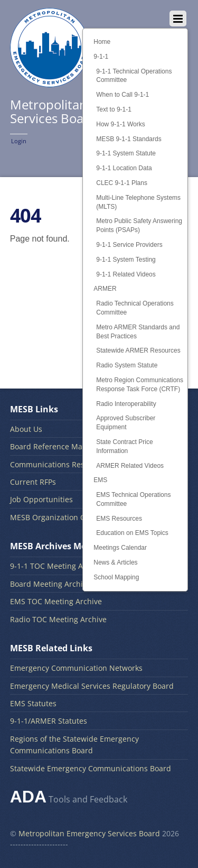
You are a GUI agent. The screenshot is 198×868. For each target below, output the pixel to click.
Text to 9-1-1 (114, 109)
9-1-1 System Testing (126, 260)
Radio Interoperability (126, 404)
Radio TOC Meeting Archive (58, 619)
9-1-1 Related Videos (126, 274)
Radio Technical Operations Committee (135, 308)
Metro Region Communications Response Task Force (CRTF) (140, 385)
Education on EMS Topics (132, 533)
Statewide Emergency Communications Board (91, 768)
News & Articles (115, 562)
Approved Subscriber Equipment (126, 423)
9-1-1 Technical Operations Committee (134, 76)
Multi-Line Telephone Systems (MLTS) (138, 202)
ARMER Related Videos (130, 466)
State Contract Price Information (124, 446)
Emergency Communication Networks (76, 668)
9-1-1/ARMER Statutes (49, 721)
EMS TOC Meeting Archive (56, 601)
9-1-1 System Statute (126, 153)
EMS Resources (119, 519)
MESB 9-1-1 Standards (129, 139)
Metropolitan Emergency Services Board (89, 833)
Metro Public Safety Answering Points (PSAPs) (139, 225)
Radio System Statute (127, 365)
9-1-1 (101, 57)
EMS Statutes (33, 703)
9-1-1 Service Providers (129, 245)
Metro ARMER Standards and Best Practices (138, 332)
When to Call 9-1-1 (122, 95)
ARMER (105, 289)
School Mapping (116, 577)
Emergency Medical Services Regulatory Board (92, 686)
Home (102, 42)
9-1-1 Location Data (124, 168)
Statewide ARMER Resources (138, 350)
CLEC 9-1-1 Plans (122, 183)
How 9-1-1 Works (120, 124)
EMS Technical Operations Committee (133, 499)
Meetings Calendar (120, 548)
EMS (100, 480)
